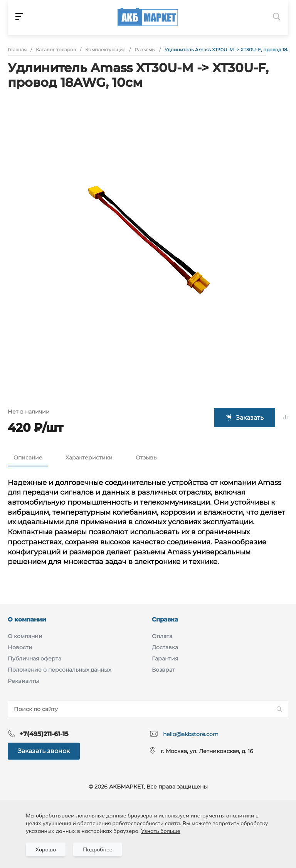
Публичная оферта (34, 659)
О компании (27, 619)
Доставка (165, 647)
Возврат (163, 670)
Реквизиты (23, 681)
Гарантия (165, 659)
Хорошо (46, 849)
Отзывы (147, 458)
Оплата (162, 636)
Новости (20, 647)
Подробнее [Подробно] (98, 849)
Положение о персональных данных (59, 670)
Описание (28, 458)
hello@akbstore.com (191, 734)
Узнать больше (161, 831)
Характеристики (89, 458)
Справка (165, 619)
